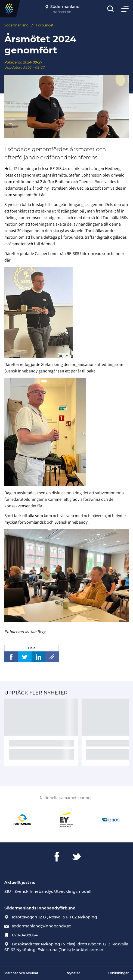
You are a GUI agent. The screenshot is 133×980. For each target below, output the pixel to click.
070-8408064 (25, 935)
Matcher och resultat (21, 973)
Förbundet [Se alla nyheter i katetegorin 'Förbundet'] (45, 25)
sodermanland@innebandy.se (42, 926)
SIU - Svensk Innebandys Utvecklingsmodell (48, 891)
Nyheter (73, 973)
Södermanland (16, 25)
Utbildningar (118, 973)
